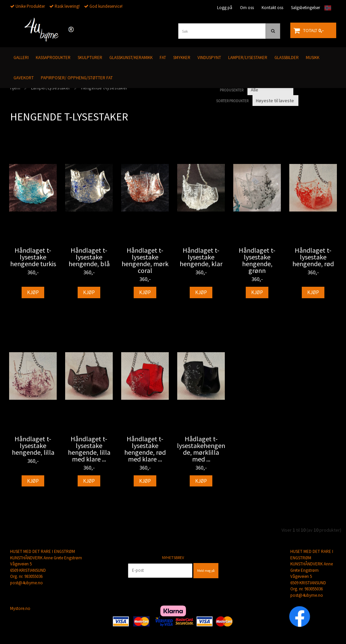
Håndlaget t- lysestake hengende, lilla (33, 446)
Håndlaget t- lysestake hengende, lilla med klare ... (89, 449)
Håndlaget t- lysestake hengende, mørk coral (145, 260)
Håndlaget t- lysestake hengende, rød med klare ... (145, 449)
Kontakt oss (272, 8)
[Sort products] (275, 101)
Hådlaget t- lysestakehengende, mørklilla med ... (201, 449)
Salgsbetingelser (305, 8)
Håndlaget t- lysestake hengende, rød (313, 257)
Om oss (247, 8)
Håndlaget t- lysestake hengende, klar (201, 257)
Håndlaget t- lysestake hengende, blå (89, 257)
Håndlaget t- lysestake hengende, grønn (257, 260)
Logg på (225, 8)
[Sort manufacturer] (270, 90)
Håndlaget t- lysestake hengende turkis (33, 257)
